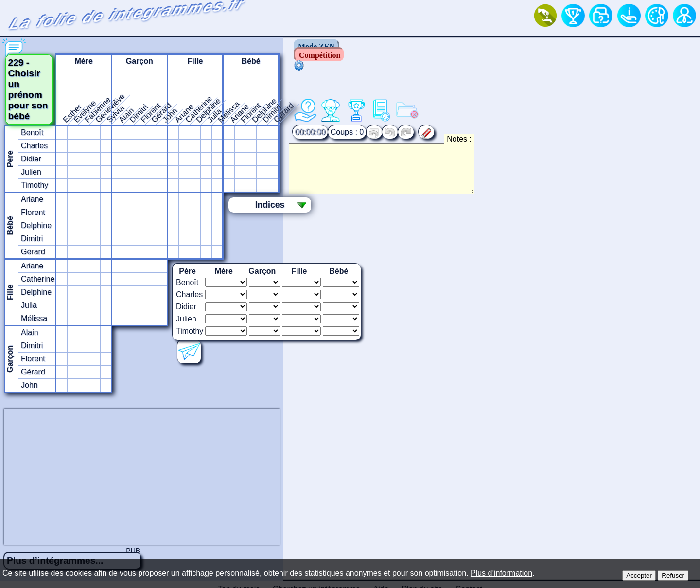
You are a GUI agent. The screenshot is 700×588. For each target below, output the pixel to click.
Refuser (673, 576)
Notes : (533, 115)
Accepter (639, 576)
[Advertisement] (350, 453)
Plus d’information (501, 573)
